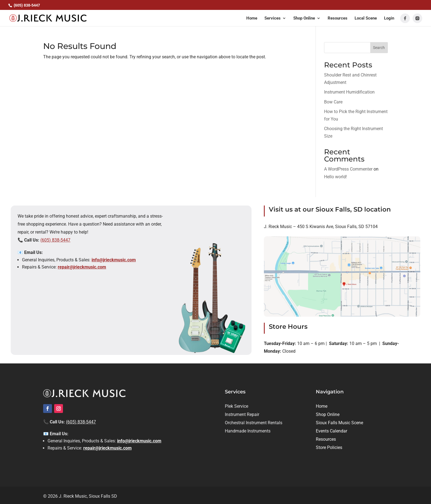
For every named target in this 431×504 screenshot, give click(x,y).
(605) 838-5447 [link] (55, 240)
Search (379, 48)
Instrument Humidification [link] (349, 92)
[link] (48, 18)
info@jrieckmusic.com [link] (114, 260)
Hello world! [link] (335, 177)
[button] (275, 21)
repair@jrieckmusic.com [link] (82, 267)
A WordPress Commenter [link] (348, 169)
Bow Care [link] (333, 102)
